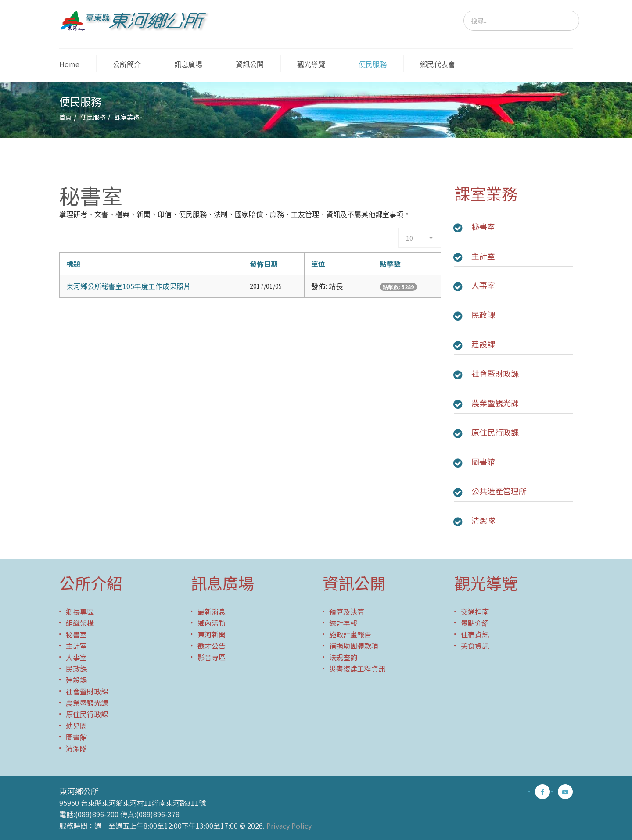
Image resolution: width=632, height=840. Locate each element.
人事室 (483, 285)
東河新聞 (212, 634)
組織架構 (80, 623)
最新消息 (212, 611)
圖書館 (483, 461)
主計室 (483, 256)
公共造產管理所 (499, 491)
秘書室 (483, 226)
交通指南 (475, 611)
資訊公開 (250, 64)
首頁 (65, 117)
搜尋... (464, 11)
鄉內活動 (212, 623)
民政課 (483, 315)
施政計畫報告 (350, 634)
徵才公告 (212, 646)
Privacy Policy (289, 826)
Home (69, 64)
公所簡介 (127, 64)
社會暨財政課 (495, 373)
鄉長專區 (80, 611)
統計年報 (343, 623)
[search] (521, 21)
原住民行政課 (495, 432)
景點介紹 (475, 623)
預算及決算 (347, 611)
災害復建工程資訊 (357, 668)
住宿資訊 (475, 634)
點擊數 (390, 264)
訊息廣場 (188, 64)
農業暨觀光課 (495, 403)
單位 (318, 264)
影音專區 (212, 657)
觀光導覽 (311, 64)
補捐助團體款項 (354, 646)
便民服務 (373, 64)
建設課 (483, 344)
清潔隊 (483, 520)
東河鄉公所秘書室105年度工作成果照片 (128, 286)
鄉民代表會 (438, 64)
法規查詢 (343, 657)
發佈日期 (264, 264)
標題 (73, 264)
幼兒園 (76, 726)
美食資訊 (475, 646)
